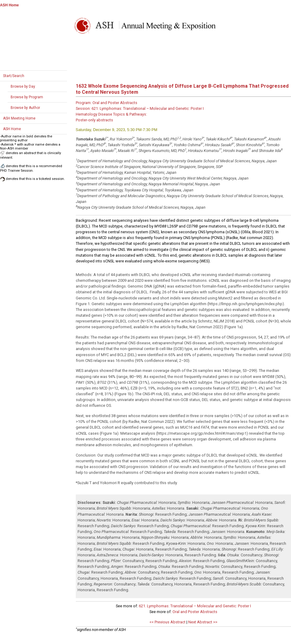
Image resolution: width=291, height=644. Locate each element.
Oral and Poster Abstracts (195, 612)
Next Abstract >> (203, 622)
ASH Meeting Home (19, 118)
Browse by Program (27, 97)
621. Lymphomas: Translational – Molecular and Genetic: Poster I (195, 606)
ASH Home (9, 5)
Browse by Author (25, 108)
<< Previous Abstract (167, 622)
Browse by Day (23, 86)
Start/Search (14, 76)
